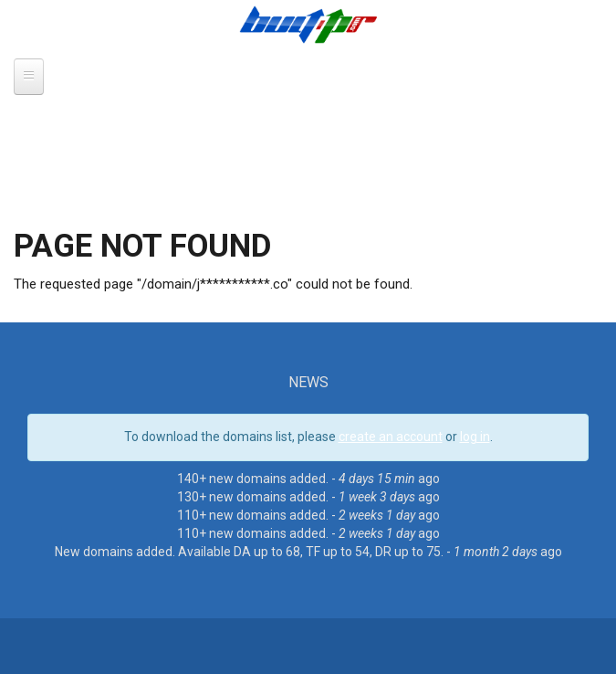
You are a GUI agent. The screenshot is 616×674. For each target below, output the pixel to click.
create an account (391, 437)
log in (475, 437)
